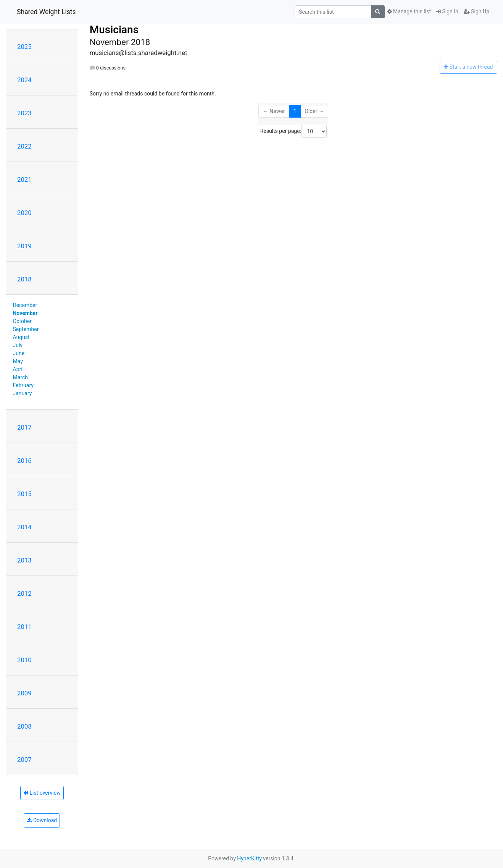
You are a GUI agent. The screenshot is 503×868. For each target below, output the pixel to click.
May (18, 361)
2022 (24, 146)
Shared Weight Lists (46, 12)
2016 (24, 461)
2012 (24, 593)
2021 (24, 179)
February (23, 385)
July (18, 345)
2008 (24, 726)
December (25, 305)
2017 (24, 427)
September (26, 329)
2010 (24, 660)
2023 (24, 113)
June (19, 353)
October (22, 321)
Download (42, 820)
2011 (24, 627)
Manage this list (409, 11)
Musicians (114, 30)
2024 (24, 80)
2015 (24, 494)
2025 (24, 47)
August (21, 337)
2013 (24, 560)
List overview (42, 793)
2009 (24, 693)
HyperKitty (249, 858)
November (25, 313)
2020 (24, 213)
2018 (24, 279)
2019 (24, 246)
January (23, 393)
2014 (24, 527)
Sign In (447, 11)
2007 (24, 760)
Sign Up (476, 11)
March (21, 377)
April (19, 369)
